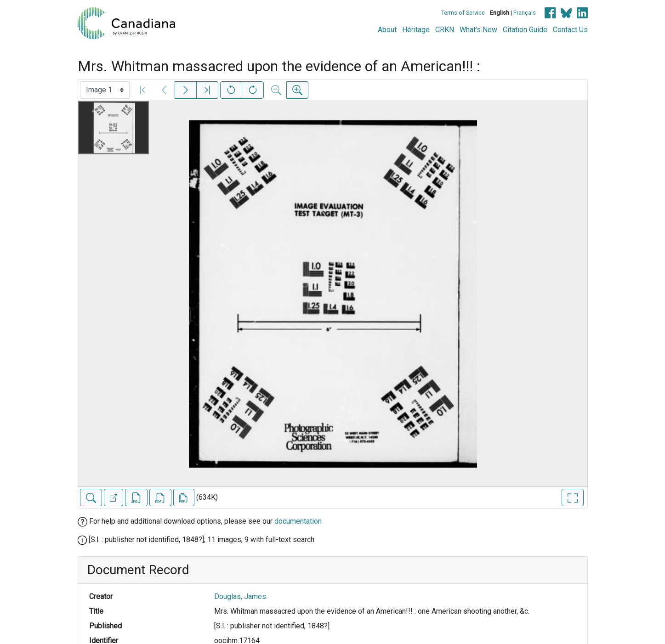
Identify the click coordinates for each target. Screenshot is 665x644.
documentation (298, 521)
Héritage (416, 30)
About (387, 30)
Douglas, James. (241, 596)
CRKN (445, 30)
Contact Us (570, 30)
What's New (478, 30)
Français (525, 13)
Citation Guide (525, 30)
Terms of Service (463, 13)
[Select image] (105, 90)
